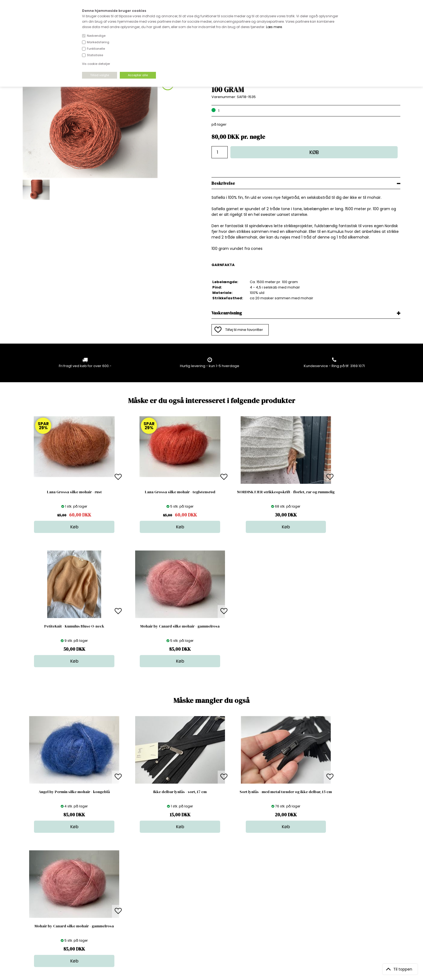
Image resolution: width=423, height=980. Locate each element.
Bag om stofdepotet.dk (134, 891)
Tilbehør (211, 902)
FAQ (117, 896)
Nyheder (211, 907)
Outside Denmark (129, 907)
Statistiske (95, 55)
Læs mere (274, 27)
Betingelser (123, 912)
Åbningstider (124, 885)
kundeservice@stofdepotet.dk (50, 912)
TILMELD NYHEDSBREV (345, 898)
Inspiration (213, 923)
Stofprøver (213, 918)
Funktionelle (96, 49)
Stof (207, 885)
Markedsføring (98, 42)
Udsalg (210, 912)
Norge (119, 902)
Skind (208, 891)
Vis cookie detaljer (96, 64)
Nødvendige (96, 36)
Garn (208, 896)
